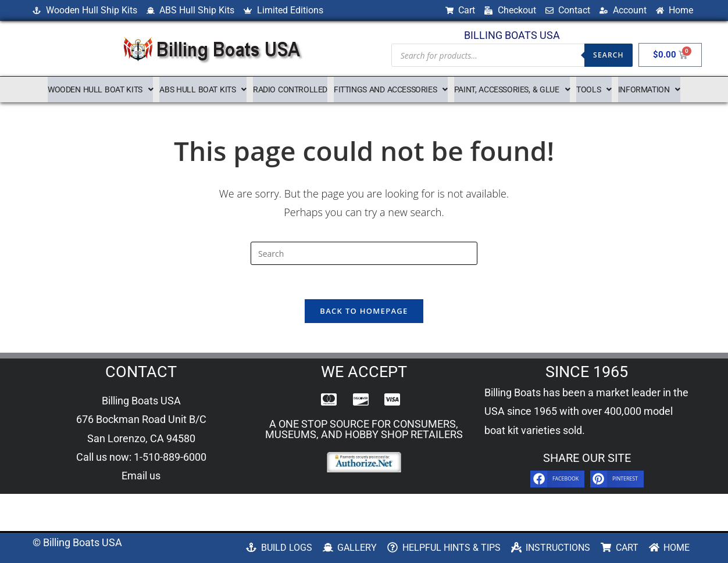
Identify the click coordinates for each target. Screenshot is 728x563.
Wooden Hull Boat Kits (100, 89)
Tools (594, 89)
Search (609, 55)
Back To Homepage (364, 312)
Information (649, 89)
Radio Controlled (290, 89)
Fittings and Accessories (391, 89)
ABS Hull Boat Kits (203, 89)
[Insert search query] (364, 253)
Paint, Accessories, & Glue (512, 89)
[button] (100, 89)
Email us (141, 477)
